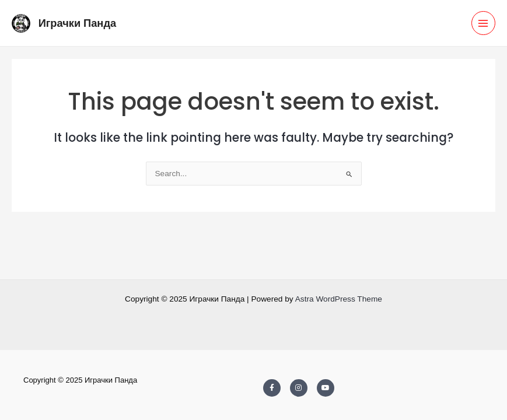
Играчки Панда (77, 23)
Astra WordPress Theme (339, 299)
